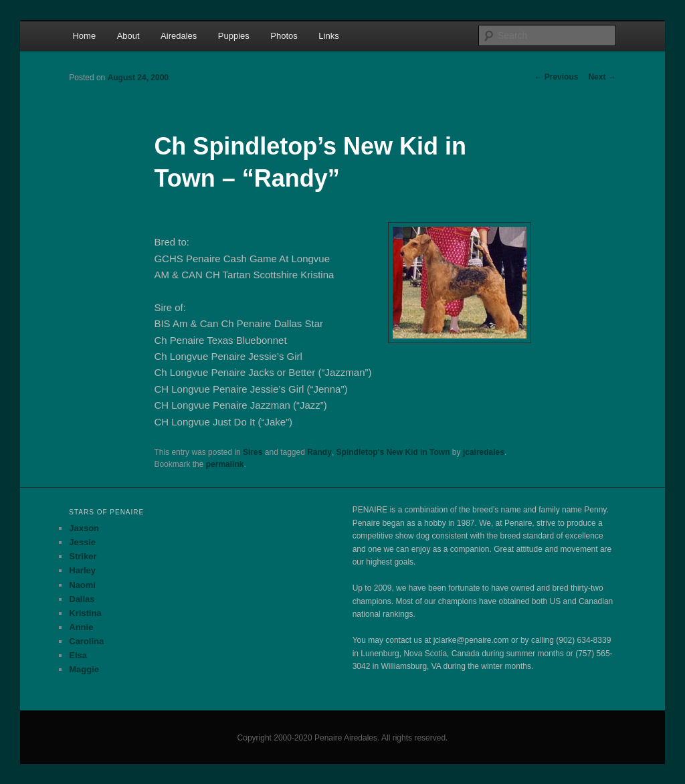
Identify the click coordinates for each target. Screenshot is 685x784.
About (128, 36)
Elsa (78, 655)
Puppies (234, 36)
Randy (319, 452)
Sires (253, 452)
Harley (82, 570)
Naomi (82, 585)
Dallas (82, 599)
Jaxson (84, 528)
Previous (556, 77)
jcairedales (484, 452)
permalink (225, 464)
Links (328, 36)
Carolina (86, 641)
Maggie (84, 669)
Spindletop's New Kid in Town (393, 452)
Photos (284, 36)
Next (602, 77)
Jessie (82, 542)
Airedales (179, 36)
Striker (83, 556)
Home (84, 36)
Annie (81, 627)
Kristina (85, 613)
